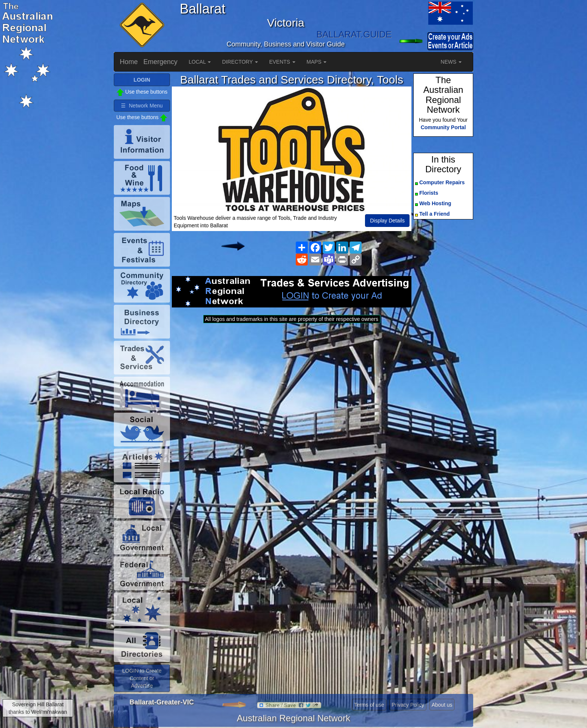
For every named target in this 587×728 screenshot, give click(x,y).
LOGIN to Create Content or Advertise (142, 678)
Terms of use (369, 705)
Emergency (160, 62)
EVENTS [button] (282, 62)
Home (129, 62)
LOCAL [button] (200, 62)
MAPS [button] (317, 62)
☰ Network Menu (142, 106)
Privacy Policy (408, 705)
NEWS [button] (451, 62)
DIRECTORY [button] (240, 62)
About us (442, 705)
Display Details (387, 221)
